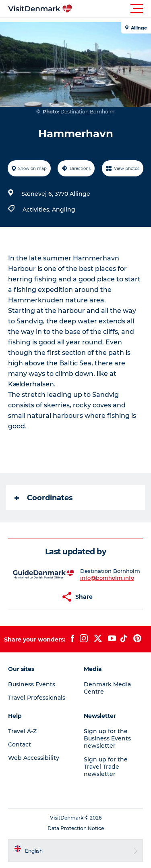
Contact (20, 744)
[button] (112, 9)
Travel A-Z (22, 731)
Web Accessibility (34, 758)
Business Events (32, 684)
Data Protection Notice (76, 828)
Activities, (37, 210)
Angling (64, 210)
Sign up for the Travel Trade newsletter (106, 767)
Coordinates (44, 498)
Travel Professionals (37, 698)
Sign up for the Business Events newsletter (107, 738)
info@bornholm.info (107, 578)
